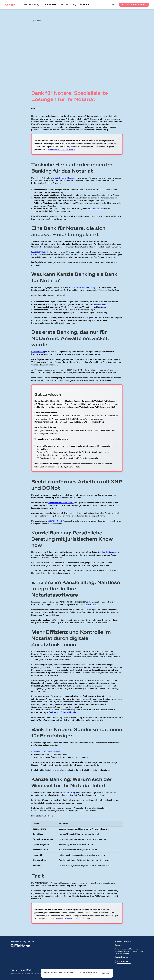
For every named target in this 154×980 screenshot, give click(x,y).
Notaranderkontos (96, 209)
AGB (12, 974)
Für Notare (51, 5)
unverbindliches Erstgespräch (73, 919)
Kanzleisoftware (99, 305)
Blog (74, 5)
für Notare (61, 503)
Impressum (19, 974)
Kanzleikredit (75, 288)
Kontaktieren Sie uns (123, 957)
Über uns (85, 5)
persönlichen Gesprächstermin (62, 150)
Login (114, 5)
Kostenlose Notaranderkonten (47, 752)
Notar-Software (91, 605)
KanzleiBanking (89, 288)
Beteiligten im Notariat (65, 178)
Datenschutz (28, 974)
